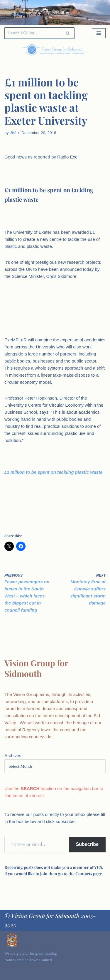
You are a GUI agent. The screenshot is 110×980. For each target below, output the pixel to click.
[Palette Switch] (90, 50)
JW (13, 133)
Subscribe (87, 844)
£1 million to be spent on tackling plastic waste (53, 472)
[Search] (33, 33)
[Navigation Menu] (99, 33)
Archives (13, 756)
